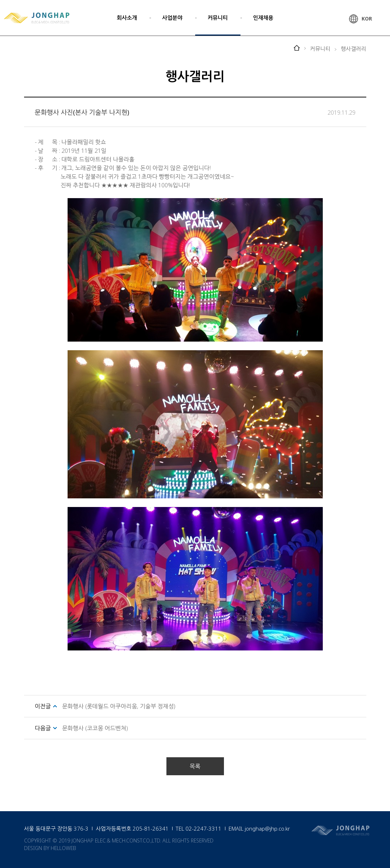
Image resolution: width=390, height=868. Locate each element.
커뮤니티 (218, 18)
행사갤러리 (354, 49)
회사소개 (127, 18)
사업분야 (172, 18)
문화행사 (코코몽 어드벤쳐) (95, 728)
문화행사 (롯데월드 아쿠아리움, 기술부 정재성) (119, 706)
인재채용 (263, 18)
